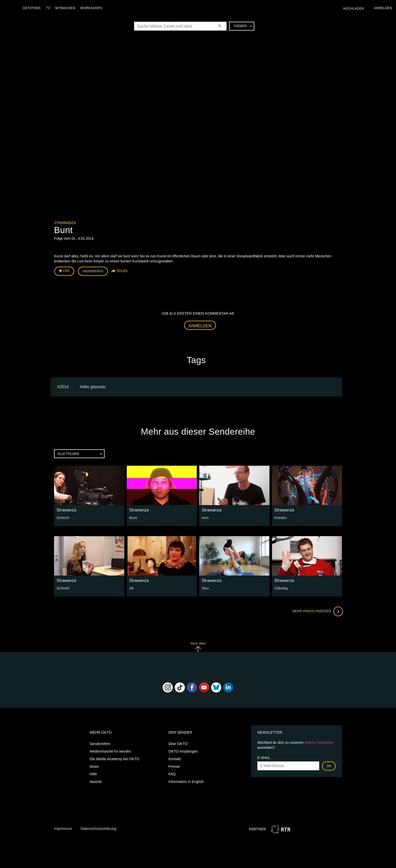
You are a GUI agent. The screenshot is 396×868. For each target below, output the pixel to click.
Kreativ (280, 517)
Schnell (63, 587)
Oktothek (33, 8)
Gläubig (281, 587)
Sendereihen (100, 743)
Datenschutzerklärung (98, 828)
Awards (96, 781)
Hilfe (93, 773)
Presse (174, 766)
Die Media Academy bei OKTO (115, 758)
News (94, 766)
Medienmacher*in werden (110, 751)
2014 (64, 386)
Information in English (186, 781)
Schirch (63, 517)
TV (49, 8)
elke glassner (94, 386)
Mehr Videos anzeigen (317, 611)
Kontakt (175, 758)
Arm (205, 517)
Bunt (133, 517)
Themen (243, 26)
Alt (131, 587)
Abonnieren (93, 271)
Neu (205, 587)
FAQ (172, 773)
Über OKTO (178, 743)
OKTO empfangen (183, 751)
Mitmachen (67, 8)
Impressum (63, 828)
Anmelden (200, 325)
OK (329, 765)
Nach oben (198, 646)
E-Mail (264, 757)
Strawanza (65, 223)
